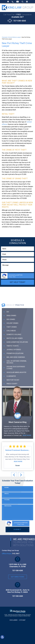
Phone (7, 500)
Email (7, 494)
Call (13, 2)
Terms (14, 277)
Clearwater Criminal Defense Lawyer (11, 37)
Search (22, 2)
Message (8, 506)
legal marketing (13, 616)
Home (8, 2)
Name (7, 487)
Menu (27, 2)
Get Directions (17, 579)
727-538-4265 (20, 21)
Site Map (22, 620)
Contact (18, 2)
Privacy (10, 277)
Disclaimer (14, 620)
